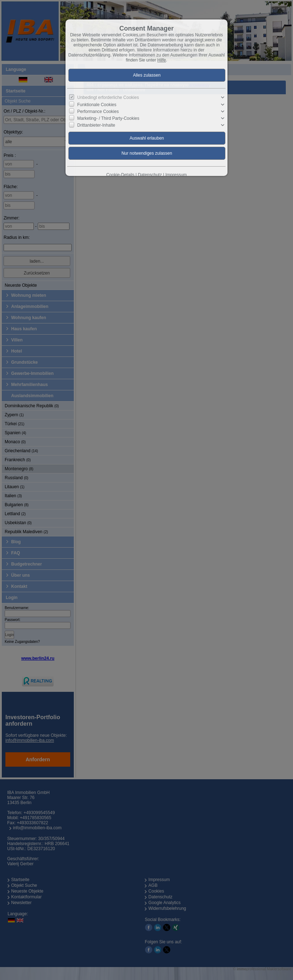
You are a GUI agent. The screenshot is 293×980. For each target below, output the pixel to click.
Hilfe (162, 60)
